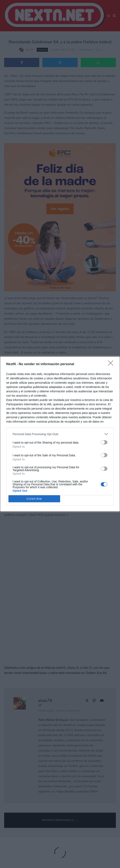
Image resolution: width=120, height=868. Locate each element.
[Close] (112, 364)
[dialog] (60, 434)
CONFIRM (34, 499)
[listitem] (60, 434)
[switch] (104, 442)
